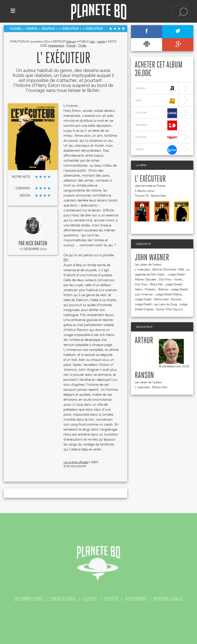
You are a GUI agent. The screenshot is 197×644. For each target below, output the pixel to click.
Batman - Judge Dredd (173, 289)
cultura (156, 113)
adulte (101, 41)
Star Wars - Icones (171, 279)
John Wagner (152, 258)
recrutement (136, 599)
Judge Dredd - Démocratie (152, 299)
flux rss (90, 599)
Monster (176, 299)
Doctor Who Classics (170, 309)
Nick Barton (36, 244)
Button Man (160, 387)
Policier (71, 45)
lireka (156, 150)
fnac (156, 101)
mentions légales (168, 599)
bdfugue (156, 125)
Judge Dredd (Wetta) (168, 294)
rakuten (156, 138)
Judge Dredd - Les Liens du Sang (156, 304)
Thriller (82, 45)
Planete (99, 12)
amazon (156, 89)
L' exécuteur (150, 179)
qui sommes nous (29, 599)
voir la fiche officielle (76, 462)
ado (92, 41)
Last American (144, 294)
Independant (56, 45)
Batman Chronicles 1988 (168, 269)
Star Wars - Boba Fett (149, 284)
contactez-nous (63, 599)
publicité (111, 599)
